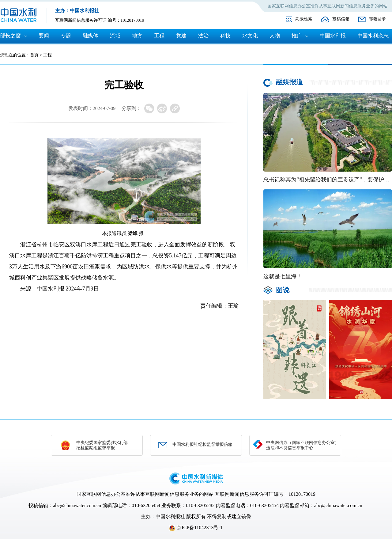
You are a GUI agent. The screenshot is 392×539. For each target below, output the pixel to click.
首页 (34, 55)
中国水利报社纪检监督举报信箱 (202, 444)
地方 (137, 36)
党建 (181, 36)
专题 (66, 36)
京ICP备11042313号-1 (200, 528)
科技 (225, 36)
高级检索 (304, 19)
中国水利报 (333, 36)
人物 (275, 36)
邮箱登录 (377, 19)
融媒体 (90, 36)
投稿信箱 (341, 19)
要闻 (44, 36)
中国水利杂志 (373, 36)
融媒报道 (289, 82)
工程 (159, 36)
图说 (283, 290)
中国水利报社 (170, 516)
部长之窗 (10, 36)
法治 (203, 36)
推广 (297, 36)
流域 (115, 36)
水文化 (250, 36)
